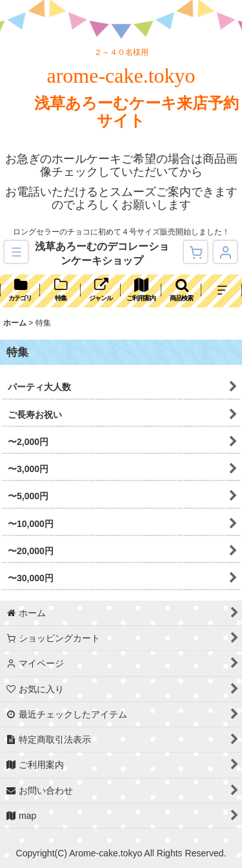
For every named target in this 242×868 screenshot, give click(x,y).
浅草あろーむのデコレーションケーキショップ (102, 253)
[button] (16, 252)
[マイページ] (225, 252)
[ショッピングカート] (196, 252)
